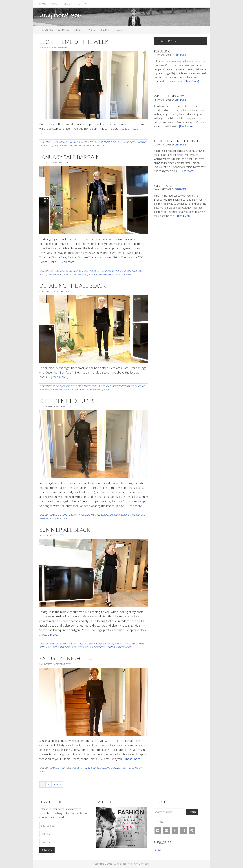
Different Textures (67, 401)
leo (55, 146)
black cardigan (105, 644)
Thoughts (84, 515)
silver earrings (94, 389)
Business (78, 142)
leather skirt (55, 274)
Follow (157, 850)
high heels (128, 768)
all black (95, 142)
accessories (90, 386)
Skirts (74, 515)
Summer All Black (65, 530)
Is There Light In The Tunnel (176, 141)
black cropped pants (122, 386)
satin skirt (99, 146)
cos (129, 271)
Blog (69, 142)
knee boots (46, 146)
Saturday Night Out (67, 658)
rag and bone (77, 146)
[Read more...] (68, 262)
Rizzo (89, 146)
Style (74, 386)
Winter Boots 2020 (169, 96)
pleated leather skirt (75, 274)
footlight (56, 389)
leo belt (63, 146)
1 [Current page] (43, 784)
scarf (99, 274)
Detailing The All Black (73, 286)
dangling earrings (110, 768)
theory (107, 274)
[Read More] (192, 81)
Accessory (59, 142)
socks (107, 389)
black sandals (122, 644)
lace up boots (76, 389)
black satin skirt (126, 142)
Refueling (162, 51)
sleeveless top (80, 647)
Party (63, 768)
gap (65, 389)
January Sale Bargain (70, 157)
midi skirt (65, 647)
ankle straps (91, 768)
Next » (57, 784)
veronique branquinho (119, 647)
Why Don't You (60, 16)
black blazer (108, 142)
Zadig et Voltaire (122, 274)
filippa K (141, 142)
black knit (114, 515)
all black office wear (113, 271)
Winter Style (164, 186)
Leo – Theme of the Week (74, 42)
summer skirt (97, 647)
